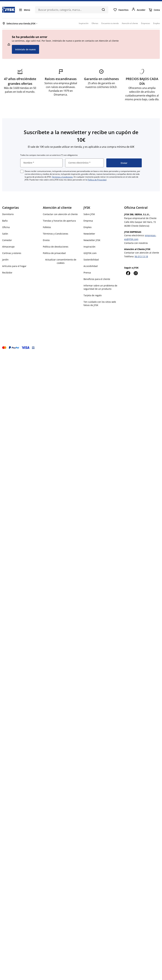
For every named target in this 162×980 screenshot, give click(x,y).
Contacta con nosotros (136, 243)
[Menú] (24, 10)
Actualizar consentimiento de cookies (61, 261)
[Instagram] (136, 273)
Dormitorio (8, 214)
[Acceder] (139, 10)
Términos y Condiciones (62, 177)
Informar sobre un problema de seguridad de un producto (100, 287)
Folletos (47, 227)
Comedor (7, 240)
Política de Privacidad (97, 180)
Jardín (5, 260)
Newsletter (89, 234)
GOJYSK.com (90, 253)
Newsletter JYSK (92, 240)
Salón (5, 234)
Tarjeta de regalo (93, 295)
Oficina (6, 227)
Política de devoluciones (56, 247)
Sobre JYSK (89, 214)
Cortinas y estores (12, 253)
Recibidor (7, 273)
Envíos (46, 240)
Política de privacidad (54, 253)
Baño (5, 221)
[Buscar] (103, 9)
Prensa (87, 273)
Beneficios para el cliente (97, 279)
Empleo (87, 227)
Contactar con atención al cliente (60, 214)
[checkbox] (22, 171)
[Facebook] (128, 273)
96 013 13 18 (141, 256)
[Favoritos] (121, 10)
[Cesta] (154, 10)
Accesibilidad (91, 266)
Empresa (88, 221)
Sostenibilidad (91, 260)
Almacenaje (8, 247)
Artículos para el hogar (14, 266)
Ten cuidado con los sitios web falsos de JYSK (100, 303)
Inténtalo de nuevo (25, 49)
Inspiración (89, 247)
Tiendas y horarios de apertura (59, 221)
